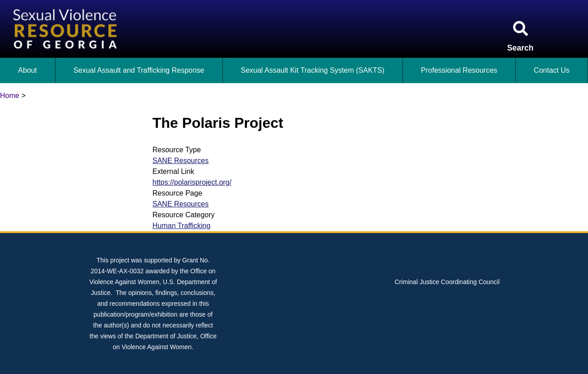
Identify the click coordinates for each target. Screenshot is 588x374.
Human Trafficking (182, 226)
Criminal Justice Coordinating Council (447, 282)
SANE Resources (181, 161)
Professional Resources (459, 70)
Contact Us (552, 70)
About (28, 70)
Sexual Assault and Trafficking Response (139, 70)
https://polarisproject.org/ (192, 182)
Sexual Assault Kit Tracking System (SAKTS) (313, 70)
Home (10, 96)
